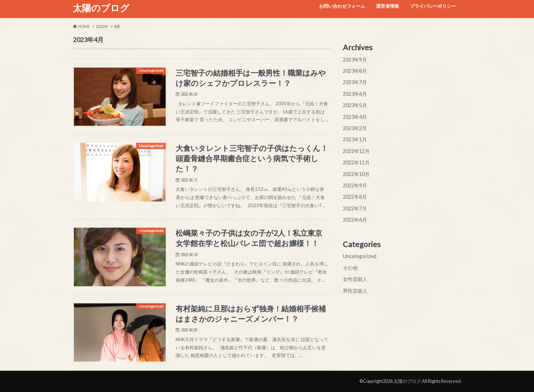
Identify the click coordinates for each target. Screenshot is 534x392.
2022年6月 (355, 220)
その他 (350, 268)
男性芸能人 (355, 291)
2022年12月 (356, 151)
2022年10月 (356, 174)
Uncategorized (360, 256)
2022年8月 (355, 197)
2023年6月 (355, 94)
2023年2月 (355, 128)
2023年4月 (355, 117)
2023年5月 (355, 105)
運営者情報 (388, 6)
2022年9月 (355, 185)
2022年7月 (355, 208)
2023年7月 (355, 82)
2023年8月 (355, 71)
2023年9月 (355, 60)
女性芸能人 (355, 279)
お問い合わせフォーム (342, 6)
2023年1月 (355, 139)
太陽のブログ (101, 8)
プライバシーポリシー (433, 6)
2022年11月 (356, 162)
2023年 (102, 26)
